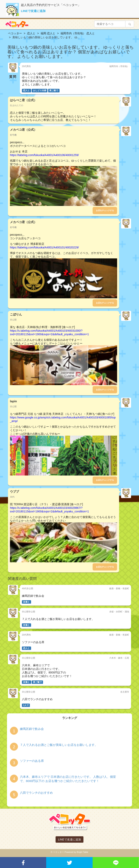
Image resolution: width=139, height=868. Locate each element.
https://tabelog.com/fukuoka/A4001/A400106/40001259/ (44, 155)
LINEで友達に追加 (33, 11)
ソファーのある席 (32, 761)
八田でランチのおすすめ (36, 793)
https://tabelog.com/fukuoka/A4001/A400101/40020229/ (44, 247)
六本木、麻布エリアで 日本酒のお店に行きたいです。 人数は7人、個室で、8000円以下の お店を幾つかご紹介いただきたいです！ (68, 779)
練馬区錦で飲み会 (32, 729)
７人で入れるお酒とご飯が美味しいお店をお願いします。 (59, 745)
